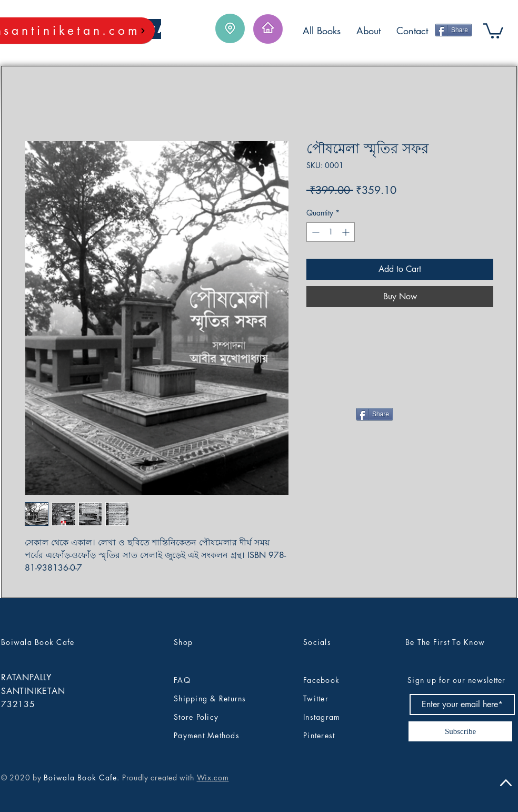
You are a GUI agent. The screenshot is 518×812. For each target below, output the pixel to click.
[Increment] (347, 232)
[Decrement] (315, 232)
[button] (493, 30)
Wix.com (213, 777)
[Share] (454, 30)
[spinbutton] (331, 232)
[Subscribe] (460, 731)
